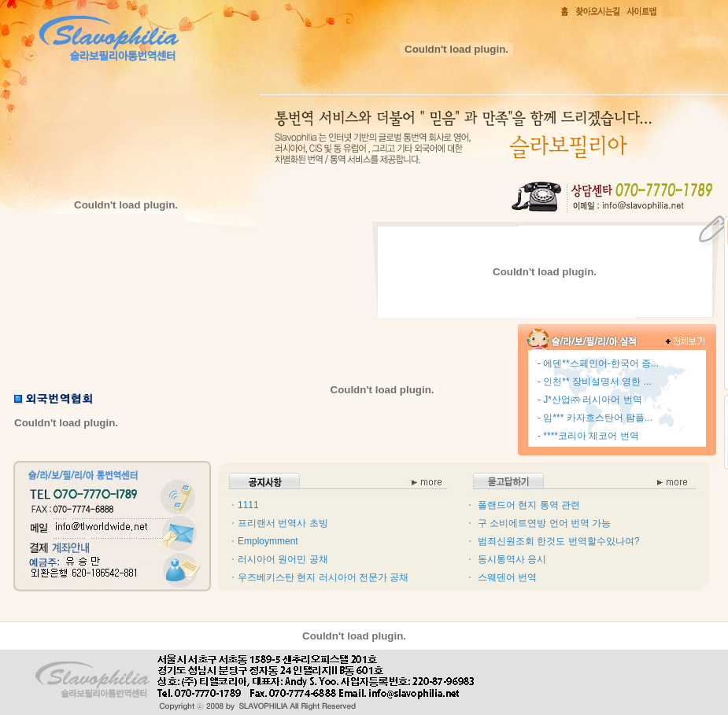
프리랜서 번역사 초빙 (283, 523)
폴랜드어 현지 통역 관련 (529, 505)
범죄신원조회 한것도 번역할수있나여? (558, 541)
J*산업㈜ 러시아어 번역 (592, 400)
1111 (248, 505)
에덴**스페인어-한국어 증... (601, 363)
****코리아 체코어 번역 (591, 436)
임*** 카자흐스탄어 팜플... (598, 418)
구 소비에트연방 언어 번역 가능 (544, 523)
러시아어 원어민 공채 (283, 559)
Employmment (268, 541)
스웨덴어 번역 (507, 577)
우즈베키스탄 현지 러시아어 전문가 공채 (323, 577)
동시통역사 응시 (512, 559)
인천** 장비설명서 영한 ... (597, 381)
